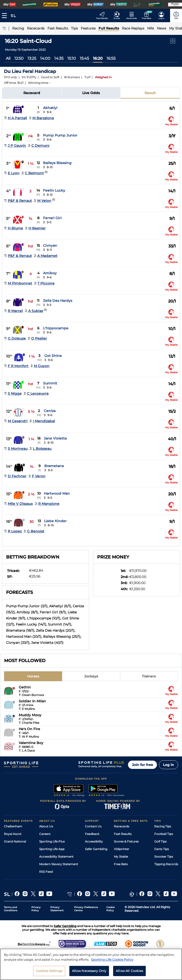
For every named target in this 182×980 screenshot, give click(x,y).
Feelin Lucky (54, 190)
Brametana (54, 466)
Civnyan (50, 245)
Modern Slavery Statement (59, 864)
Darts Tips (162, 849)
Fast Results (123, 834)
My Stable (121, 857)
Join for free (142, 765)
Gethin (25, 687)
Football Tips (164, 834)
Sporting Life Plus (52, 841)
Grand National (15, 841)
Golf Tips (160, 841)
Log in (168, 765)
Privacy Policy (36, 909)
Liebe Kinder (55, 521)
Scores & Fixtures (126, 841)
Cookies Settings (49, 973)
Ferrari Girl (52, 218)
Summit (50, 383)
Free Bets (121, 864)
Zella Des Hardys (58, 301)
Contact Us (93, 826)
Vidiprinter (122, 849)
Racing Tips (163, 826)
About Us (46, 826)
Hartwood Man (57, 493)
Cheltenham (13, 826)
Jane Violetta (55, 438)
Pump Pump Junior (60, 135)
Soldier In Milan (32, 701)
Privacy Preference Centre (86, 909)
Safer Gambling (96, 849)
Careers (45, 834)
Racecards (122, 826)
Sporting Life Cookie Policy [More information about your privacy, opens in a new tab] (112, 962)
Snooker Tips (164, 857)
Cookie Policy (110, 909)
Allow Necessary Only (89, 973)
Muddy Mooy (30, 715)
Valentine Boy (31, 743)
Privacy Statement (57, 909)
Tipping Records (166, 864)
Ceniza (50, 411)
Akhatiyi (50, 108)
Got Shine (53, 356)
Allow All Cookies (129, 973)
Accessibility (94, 841)
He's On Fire (29, 729)
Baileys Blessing (57, 163)
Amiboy (50, 273)
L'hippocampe (56, 328)
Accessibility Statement (56, 857)
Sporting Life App (52, 849)
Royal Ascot (13, 834)
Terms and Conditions (11, 909)
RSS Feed (46, 872)
